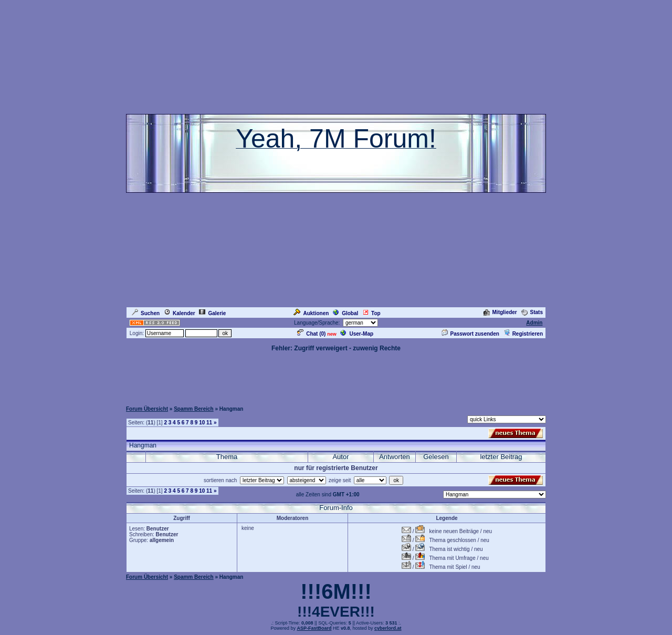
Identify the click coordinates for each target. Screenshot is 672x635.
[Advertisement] (336, 377)
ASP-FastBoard (314, 628)
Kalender (180, 313)
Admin (534, 323)
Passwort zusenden (470, 334)
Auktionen (311, 313)
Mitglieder (500, 312)
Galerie (212, 313)
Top (371, 313)
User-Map (357, 334)
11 (209, 423)
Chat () (311, 334)
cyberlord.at (388, 628)
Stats (532, 312)
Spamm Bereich (194, 409)
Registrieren (523, 334)
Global (345, 313)
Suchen (146, 313)
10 (202, 423)
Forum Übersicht (147, 409)
